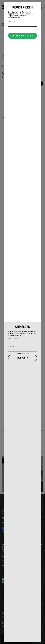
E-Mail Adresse (13, 339)
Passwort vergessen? (22, 353)
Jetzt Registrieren (22, 36)
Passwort (11, 346)
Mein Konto (23, 358)
